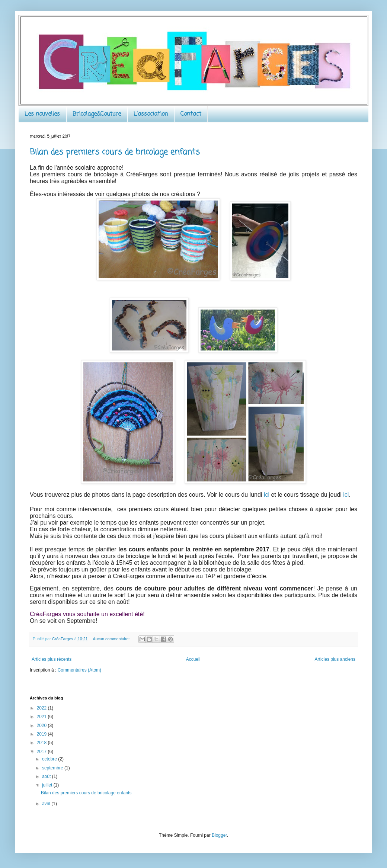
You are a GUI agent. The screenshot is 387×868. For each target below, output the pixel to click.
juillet (48, 785)
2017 (42, 752)
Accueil (193, 659)
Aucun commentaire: (112, 639)
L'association (151, 114)
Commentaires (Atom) (79, 670)
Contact (191, 114)
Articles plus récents (52, 659)
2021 (42, 717)
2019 (42, 734)
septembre (53, 768)
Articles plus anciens (335, 659)
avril (47, 804)
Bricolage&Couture (97, 114)
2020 (42, 726)
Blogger (219, 835)
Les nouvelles (42, 114)
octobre (50, 759)
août (47, 776)
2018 (42, 743)
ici (268, 495)
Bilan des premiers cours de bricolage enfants (115, 152)
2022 (42, 708)
